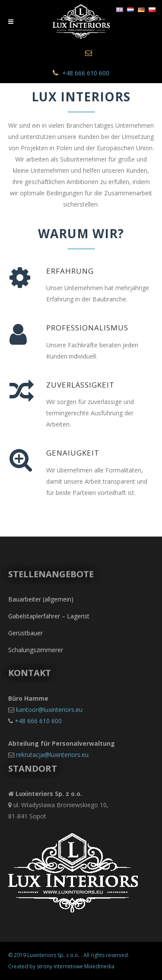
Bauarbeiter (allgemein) (41, 599)
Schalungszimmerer (36, 650)
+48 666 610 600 (86, 73)
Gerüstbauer (25, 633)
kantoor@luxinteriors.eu (49, 710)
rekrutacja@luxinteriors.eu (52, 755)
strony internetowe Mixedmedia (76, 966)
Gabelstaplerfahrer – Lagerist (49, 616)
